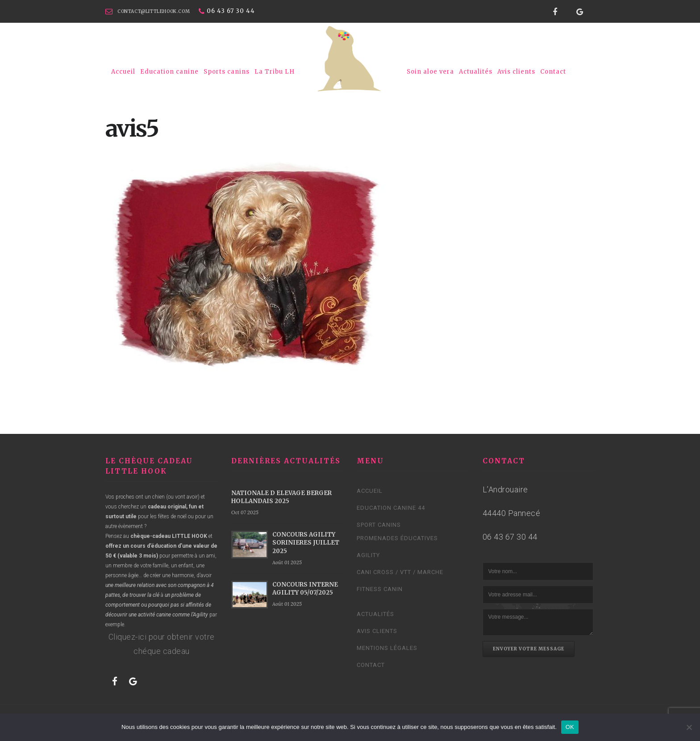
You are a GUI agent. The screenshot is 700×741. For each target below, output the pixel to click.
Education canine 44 (391, 508)
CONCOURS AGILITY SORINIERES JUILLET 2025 (306, 543)
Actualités (476, 72)
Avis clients (516, 72)
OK (570, 727)
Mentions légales (387, 648)
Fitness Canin (380, 589)
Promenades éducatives (397, 538)
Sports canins (227, 72)
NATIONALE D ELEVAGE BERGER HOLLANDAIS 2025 (281, 497)
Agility (368, 555)
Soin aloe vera (430, 72)
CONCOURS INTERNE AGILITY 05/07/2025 (305, 589)
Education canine (169, 72)
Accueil (123, 72)
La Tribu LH (275, 72)
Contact (553, 72)
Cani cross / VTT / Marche (400, 572)
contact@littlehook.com (154, 11)
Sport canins (379, 525)
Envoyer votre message (529, 649)
